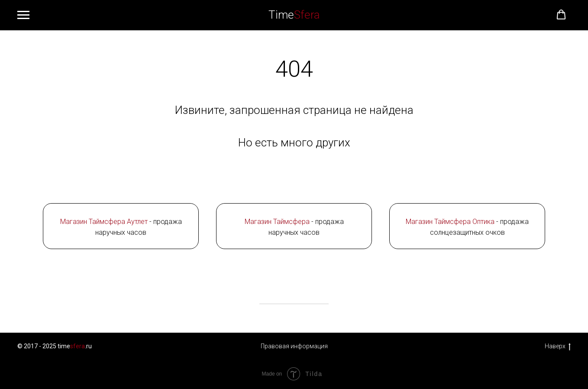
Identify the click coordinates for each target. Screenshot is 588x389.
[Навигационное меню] (23, 15)
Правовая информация (294, 346)
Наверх (558, 347)
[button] (561, 15)
